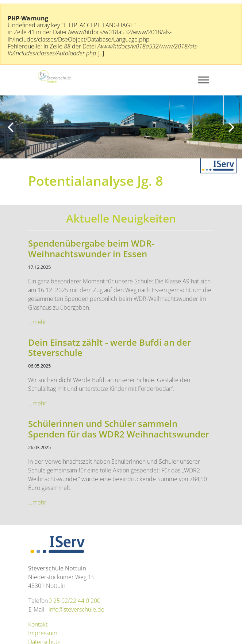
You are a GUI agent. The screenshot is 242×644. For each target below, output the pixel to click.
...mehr (37, 322)
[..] (101, 53)
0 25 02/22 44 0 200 (74, 601)
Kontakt (38, 624)
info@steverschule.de (76, 609)
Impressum (43, 633)
